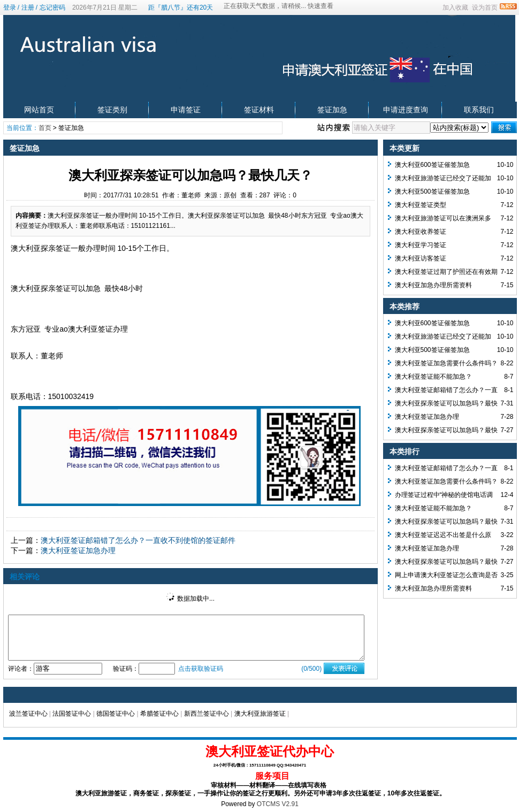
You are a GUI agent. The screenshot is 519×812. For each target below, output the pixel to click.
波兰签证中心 (28, 714)
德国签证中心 (116, 714)
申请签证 (186, 110)
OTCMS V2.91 (278, 804)
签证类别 (112, 110)
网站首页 (39, 110)
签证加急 (332, 110)
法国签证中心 (72, 714)
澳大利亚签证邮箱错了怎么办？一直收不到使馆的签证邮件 (138, 540)
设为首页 (485, 7)
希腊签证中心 (159, 714)
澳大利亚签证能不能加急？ (433, 377)
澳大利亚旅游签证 (260, 714)
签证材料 (259, 110)
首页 (45, 128)
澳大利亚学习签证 (421, 245)
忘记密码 (52, 7)
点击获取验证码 (201, 669)
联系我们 (479, 110)
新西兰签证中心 (207, 714)
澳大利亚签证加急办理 (78, 550)
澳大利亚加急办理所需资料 (433, 285)
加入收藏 (455, 7)
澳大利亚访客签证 (421, 258)
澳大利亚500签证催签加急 (432, 191)
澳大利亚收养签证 (421, 232)
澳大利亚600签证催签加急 (432, 165)
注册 (28, 7)
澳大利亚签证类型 (421, 205)
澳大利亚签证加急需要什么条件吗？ (446, 363)
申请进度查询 (406, 110)
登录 (10, 7)
